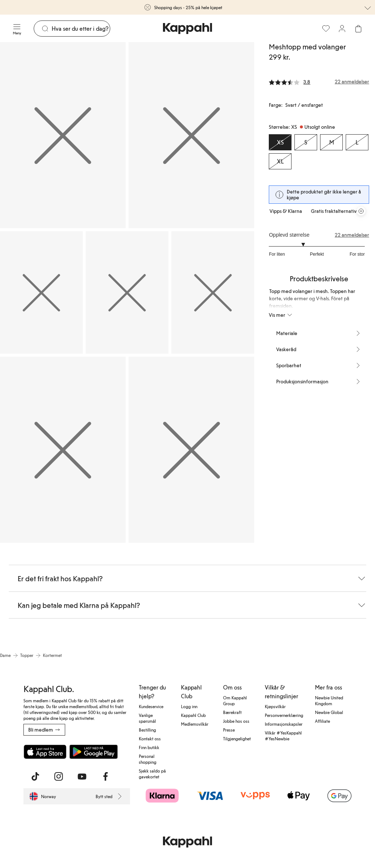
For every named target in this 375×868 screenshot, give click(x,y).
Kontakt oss (150, 739)
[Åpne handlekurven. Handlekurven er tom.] (358, 29)
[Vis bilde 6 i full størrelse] (63, 450)
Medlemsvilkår (195, 724)
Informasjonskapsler (284, 724)
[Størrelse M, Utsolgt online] (331, 142)
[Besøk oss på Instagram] (59, 777)
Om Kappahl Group (235, 700)
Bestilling (147, 730)
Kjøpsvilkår (275, 706)
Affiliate (322, 721)
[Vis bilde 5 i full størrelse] (213, 292)
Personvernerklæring (284, 715)
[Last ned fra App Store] (45, 752)
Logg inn (189, 706)
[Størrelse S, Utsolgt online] (306, 142)
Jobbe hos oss (236, 721)
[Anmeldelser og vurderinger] (319, 82)
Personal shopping (148, 759)
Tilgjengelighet (237, 739)
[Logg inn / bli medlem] (342, 29)
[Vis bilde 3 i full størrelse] (41, 292)
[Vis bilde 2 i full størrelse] (191, 135)
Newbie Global (329, 712)
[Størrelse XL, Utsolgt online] (280, 161)
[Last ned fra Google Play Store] (94, 752)
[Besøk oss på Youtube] (82, 777)
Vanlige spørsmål (147, 718)
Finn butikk (149, 747)
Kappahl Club (193, 715)
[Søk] (81, 29)
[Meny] (17, 29)
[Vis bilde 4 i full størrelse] (127, 292)
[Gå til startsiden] (187, 29)
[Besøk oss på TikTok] (35, 777)
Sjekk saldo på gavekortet (152, 774)
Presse (229, 730)
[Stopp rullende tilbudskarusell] (361, 211)
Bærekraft (232, 712)
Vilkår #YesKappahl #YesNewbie (283, 736)
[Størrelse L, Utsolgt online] (357, 142)
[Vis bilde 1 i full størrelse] (63, 135)
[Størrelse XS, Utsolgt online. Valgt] (280, 142)
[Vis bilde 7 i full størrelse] (191, 450)
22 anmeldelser (352, 235)
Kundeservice (151, 706)
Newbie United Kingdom (329, 700)
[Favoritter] (326, 29)
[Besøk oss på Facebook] (105, 777)
